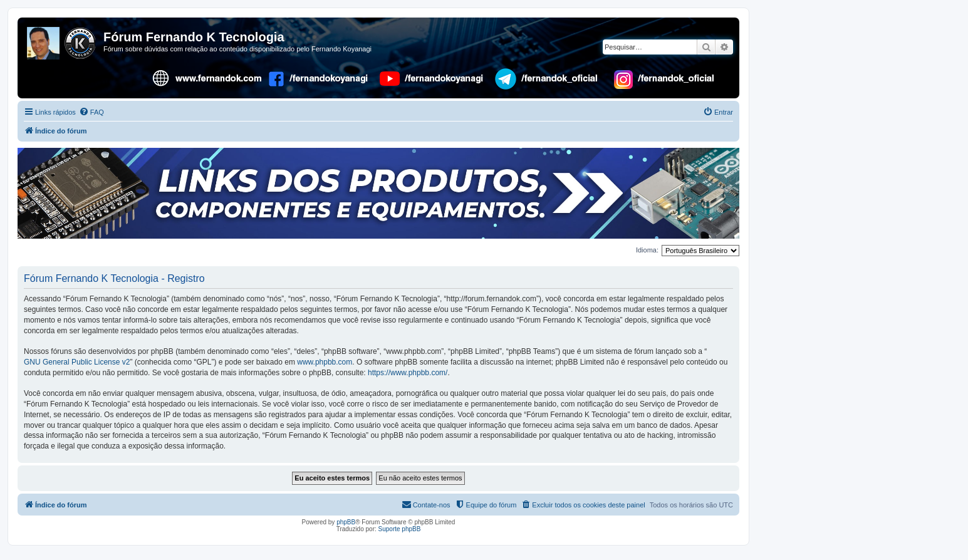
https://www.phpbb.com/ (408, 373)
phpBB (346, 522)
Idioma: (647, 250)
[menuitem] (91, 112)
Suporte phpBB (400, 529)
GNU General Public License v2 (77, 362)
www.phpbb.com (325, 362)
